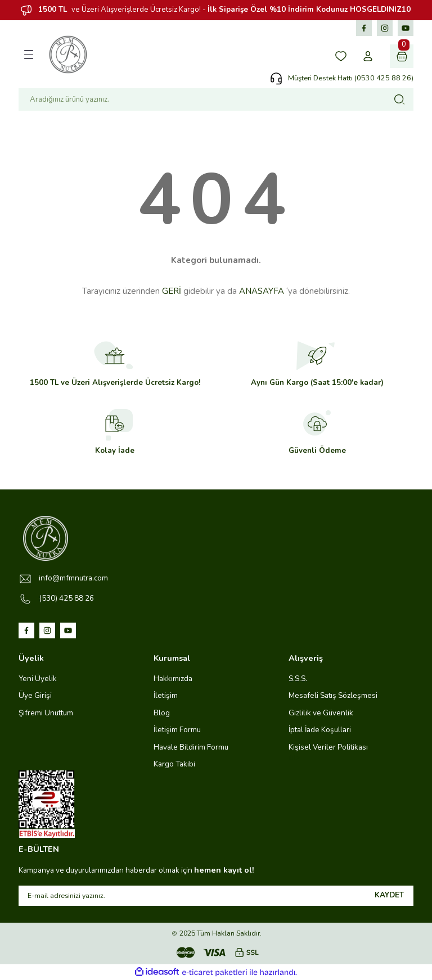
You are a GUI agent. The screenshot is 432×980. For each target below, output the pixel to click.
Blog (162, 713)
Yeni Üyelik (38, 679)
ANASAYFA (262, 291)
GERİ (172, 291)
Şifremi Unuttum (46, 713)
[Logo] (68, 55)
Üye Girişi (35, 695)
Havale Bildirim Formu (191, 747)
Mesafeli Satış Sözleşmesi (333, 695)
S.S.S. (298, 679)
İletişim (166, 695)
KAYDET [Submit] (389, 895)
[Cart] (402, 56)
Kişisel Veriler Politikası (328, 747)
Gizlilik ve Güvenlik (321, 713)
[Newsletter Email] (216, 896)
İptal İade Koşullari (320, 730)
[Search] (216, 99)
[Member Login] (368, 56)
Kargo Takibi (174, 764)
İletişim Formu (177, 730)
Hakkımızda (173, 679)
